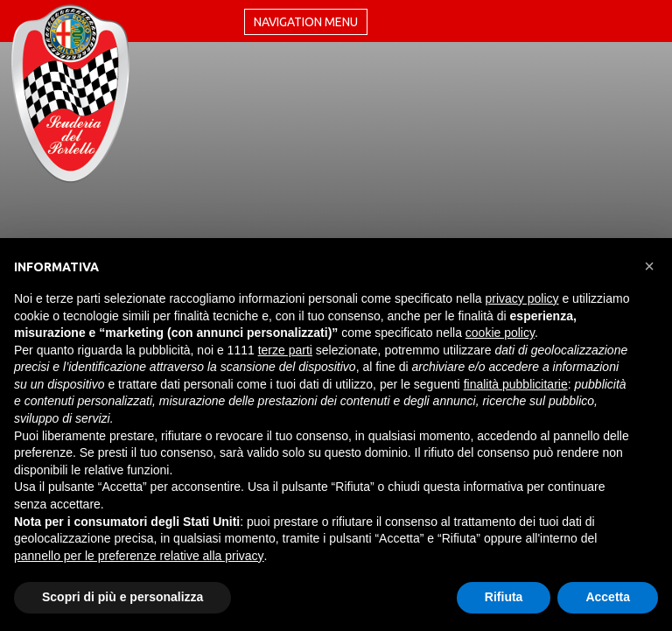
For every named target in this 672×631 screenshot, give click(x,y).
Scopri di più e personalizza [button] (122, 597)
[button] (649, 266)
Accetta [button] (608, 597)
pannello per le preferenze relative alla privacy (139, 556)
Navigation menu (306, 22)
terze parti (285, 350)
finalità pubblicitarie (516, 384)
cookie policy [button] (500, 333)
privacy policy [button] (522, 298)
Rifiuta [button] (504, 597)
